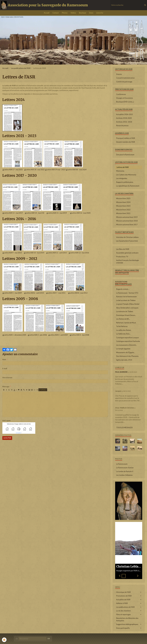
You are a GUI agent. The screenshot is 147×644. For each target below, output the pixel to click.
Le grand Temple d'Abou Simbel (128, 304)
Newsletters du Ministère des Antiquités (127, 619)
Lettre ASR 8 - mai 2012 (79, 293)
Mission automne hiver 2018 (127, 221)
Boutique (83, 13)
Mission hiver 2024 (123, 202)
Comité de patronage (124, 82)
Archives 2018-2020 (124, 118)
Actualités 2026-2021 (125, 114)
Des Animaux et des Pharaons (127, 356)
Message (6, 387)
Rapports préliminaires (125, 182)
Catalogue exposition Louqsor (128, 338)
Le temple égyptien (123, 349)
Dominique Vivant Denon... (126, 315)
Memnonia (120, 171)
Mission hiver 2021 (123, 213)
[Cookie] (4, 640)
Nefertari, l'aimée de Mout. (126, 323)
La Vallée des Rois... (123, 334)
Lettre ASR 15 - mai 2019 (57, 213)
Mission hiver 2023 (123, 206)
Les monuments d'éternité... (126, 345)
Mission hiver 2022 (123, 210)
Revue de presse (122, 126)
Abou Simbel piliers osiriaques (127, 308)
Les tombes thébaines (124, 475)
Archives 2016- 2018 (124, 122)
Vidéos (73, 13)
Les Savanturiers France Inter (127, 241)
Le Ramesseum (122, 464)
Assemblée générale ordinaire (127, 253)
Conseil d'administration (125, 78)
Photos (65, 13)
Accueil (47, 13)
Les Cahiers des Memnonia (126, 175)
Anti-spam (6, 421)
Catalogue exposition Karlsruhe (128, 341)
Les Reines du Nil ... (123, 319)
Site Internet (7, 378)
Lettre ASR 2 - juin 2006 (38, 335)
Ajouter (7, 438)
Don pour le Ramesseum (125, 155)
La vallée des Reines (124, 330)
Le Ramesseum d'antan (125, 468)
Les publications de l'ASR (21, 68)
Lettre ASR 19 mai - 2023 (56, 170)
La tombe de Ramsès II (125, 471)
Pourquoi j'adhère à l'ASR (126, 138)
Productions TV (122, 257)
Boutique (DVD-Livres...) (125, 102)
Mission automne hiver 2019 (127, 217)
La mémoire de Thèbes (125, 311)
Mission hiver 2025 (123, 198)
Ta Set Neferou (122, 326)
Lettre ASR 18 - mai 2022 (35, 170)
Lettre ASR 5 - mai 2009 (13, 293)
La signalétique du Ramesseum (128, 186)
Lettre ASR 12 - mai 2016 (80, 253)
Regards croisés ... (123, 289)
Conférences (121, 94)
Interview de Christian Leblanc (127, 237)
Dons (91, 13)
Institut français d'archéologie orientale (128, 262)
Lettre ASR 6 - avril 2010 (35, 293)
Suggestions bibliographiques (127, 624)
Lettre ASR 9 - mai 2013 (13, 253)
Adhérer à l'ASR (122, 603)
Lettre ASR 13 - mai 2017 (13, 213)
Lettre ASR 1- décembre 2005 (15, 335)
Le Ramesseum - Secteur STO (127, 293)
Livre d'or (100, 13)
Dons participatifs (123, 628)
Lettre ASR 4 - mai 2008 (80, 335)
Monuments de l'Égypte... (126, 352)
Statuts (119, 74)
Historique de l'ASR (123, 592)
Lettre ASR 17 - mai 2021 (13, 170)
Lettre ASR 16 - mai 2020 (81, 213)
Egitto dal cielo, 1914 (124, 360)
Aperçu (43, 390)
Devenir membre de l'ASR (126, 142)
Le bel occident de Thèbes (126, 300)
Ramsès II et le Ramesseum (126, 297)
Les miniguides (122, 178)
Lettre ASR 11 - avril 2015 (57, 253)
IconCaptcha (18, 433)
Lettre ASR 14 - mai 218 (35, 213)
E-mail (5, 369)
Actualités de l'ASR (123, 600)
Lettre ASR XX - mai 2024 (77, 170)
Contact (56, 13)
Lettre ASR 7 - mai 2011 (57, 293)
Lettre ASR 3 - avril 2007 (59, 335)
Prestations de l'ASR (124, 596)
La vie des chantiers (123, 611)
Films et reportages (123, 615)
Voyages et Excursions (125, 98)
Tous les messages (124, 428)
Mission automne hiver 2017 (127, 225)
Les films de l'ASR (123, 249)
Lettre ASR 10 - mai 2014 (35, 253)
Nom (4, 360)
